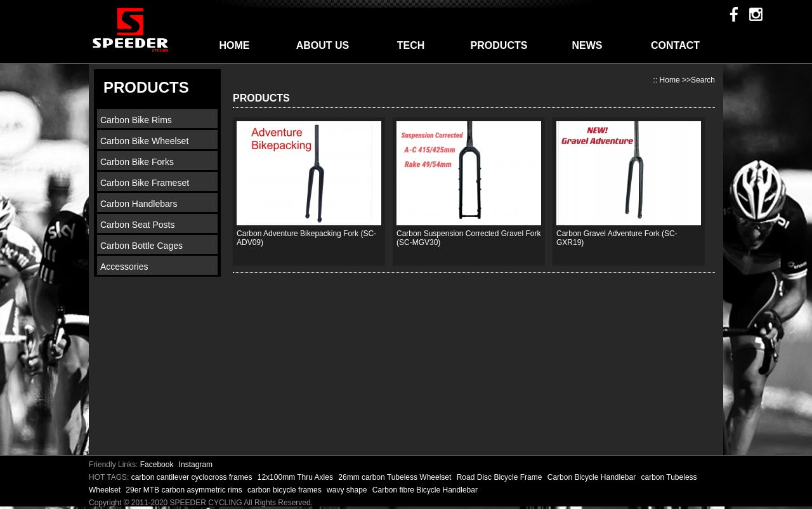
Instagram (196, 465)
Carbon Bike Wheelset (144, 141)
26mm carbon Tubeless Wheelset (396, 477)
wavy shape (348, 490)
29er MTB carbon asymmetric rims (185, 490)
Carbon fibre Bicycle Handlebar (425, 490)
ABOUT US (323, 45)
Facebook (157, 465)
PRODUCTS (499, 45)
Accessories (124, 267)
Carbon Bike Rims (136, 120)
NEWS (587, 45)
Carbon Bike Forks (137, 162)
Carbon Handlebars (139, 204)
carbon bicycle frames (285, 490)
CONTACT (675, 45)
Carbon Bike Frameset (145, 183)
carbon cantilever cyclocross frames (193, 477)
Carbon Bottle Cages (141, 246)
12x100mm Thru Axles (297, 477)
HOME (235, 45)
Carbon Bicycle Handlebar (593, 477)
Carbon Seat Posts (138, 225)
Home (670, 80)
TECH (411, 45)
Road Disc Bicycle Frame (501, 477)
